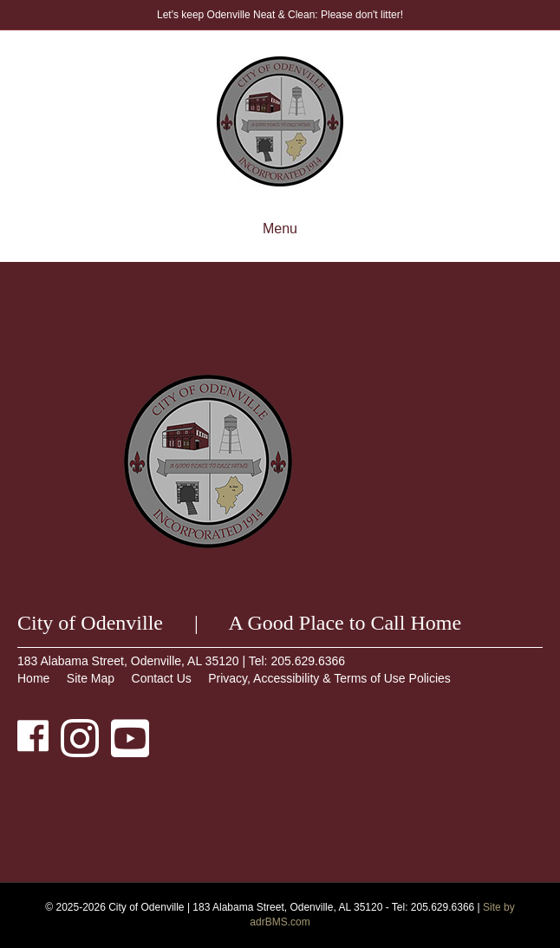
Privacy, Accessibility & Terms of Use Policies (329, 678)
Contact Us (162, 678)
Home (33, 678)
